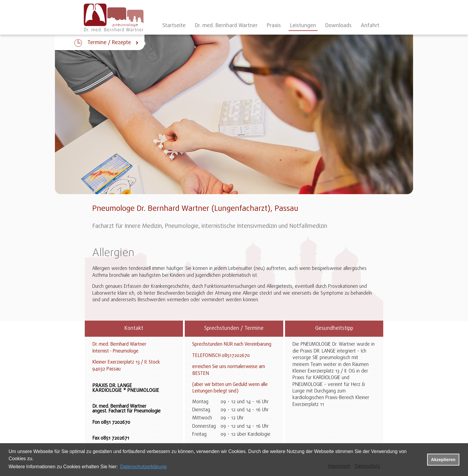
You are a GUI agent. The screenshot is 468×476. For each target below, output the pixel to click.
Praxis (274, 26)
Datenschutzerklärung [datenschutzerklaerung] (144, 467)
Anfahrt (370, 26)
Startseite (174, 26)
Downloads (338, 26)
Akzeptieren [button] (443, 460)
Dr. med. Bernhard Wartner (226, 26)
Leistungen (303, 26)
